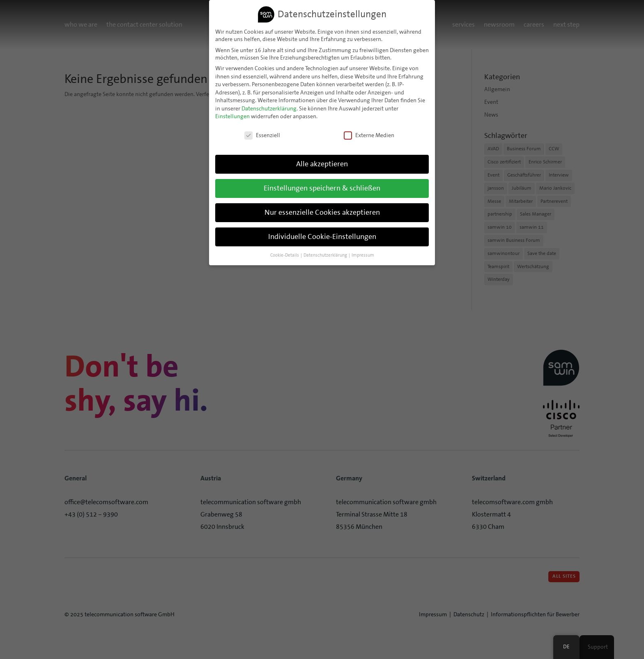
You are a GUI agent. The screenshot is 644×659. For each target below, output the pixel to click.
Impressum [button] (363, 254)
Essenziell (262, 134)
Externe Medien (369, 134)
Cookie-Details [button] (285, 254)
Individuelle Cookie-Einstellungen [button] (322, 235)
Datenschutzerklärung (269, 107)
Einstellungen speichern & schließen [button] (322, 187)
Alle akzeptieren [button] (322, 163)
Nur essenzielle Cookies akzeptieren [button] (322, 211)
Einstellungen (232, 115)
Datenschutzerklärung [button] (326, 254)
